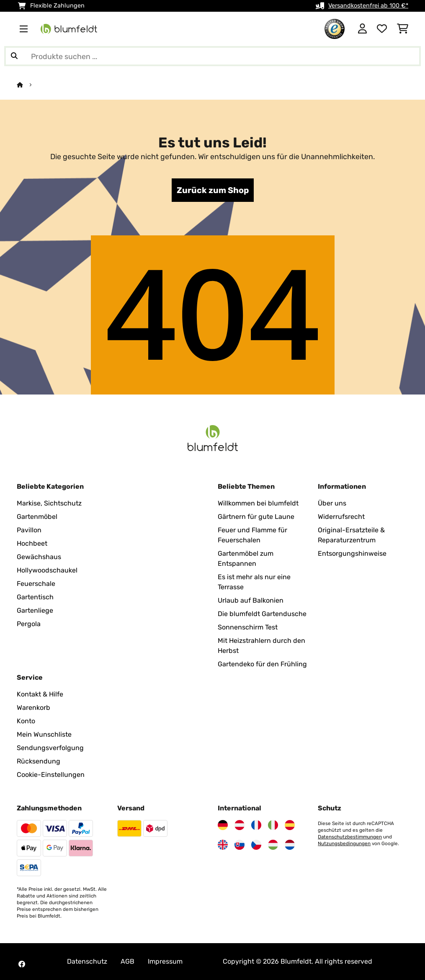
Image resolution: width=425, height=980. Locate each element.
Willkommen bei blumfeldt (258, 503)
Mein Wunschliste (44, 734)
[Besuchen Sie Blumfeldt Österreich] (240, 825)
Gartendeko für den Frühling (262, 664)
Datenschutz (87, 961)
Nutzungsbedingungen (344, 843)
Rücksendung (39, 761)
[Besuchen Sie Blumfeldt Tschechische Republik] (256, 845)
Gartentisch (35, 597)
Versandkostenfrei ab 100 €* (368, 6)
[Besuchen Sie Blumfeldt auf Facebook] (22, 964)
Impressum (165, 961)
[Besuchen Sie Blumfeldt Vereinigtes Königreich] (223, 845)
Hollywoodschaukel (47, 570)
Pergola (29, 624)
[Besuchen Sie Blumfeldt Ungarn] (273, 845)
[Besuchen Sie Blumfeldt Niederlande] (290, 845)
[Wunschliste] (382, 29)
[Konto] (362, 29)
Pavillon (29, 530)
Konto (26, 721)
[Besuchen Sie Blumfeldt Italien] (273, 825)
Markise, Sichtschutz (49, 503)
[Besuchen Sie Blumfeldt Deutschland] (223, 825)
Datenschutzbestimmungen (350, 837)
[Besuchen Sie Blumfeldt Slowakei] (240, 845)
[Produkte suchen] (212, 56)
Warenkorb (33, 708)
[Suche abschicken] (14, 56)
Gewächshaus (39, 557)
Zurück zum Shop (213, 190)
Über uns (332, 503)
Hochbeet (32, 543)
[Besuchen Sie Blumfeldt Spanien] (290, 825)
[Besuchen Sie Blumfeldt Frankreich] (256, 825)
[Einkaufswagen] (403, 29)
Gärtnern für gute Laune (256, 517)
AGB (127, 961)
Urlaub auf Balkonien (251, 600)
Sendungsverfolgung (50, 748)
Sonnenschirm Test (248, 627)
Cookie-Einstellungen (51, 775)
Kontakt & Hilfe (40, 694)
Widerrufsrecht (341, 517)
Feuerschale (36, 584)
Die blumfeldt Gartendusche (262, 614)
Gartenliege (35, 610)
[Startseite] (27, 85)
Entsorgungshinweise (352, 553)
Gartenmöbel (37, 517)
